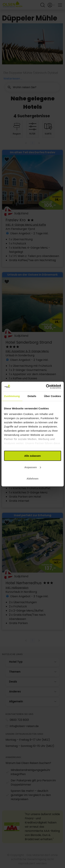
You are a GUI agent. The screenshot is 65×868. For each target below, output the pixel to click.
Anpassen (33, 467)
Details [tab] (32, 396)
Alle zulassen (32, 456)
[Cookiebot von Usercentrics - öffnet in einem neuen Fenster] (46, 386)
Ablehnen (32, 479)
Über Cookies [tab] (53, 396)
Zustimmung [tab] (12, 396)
